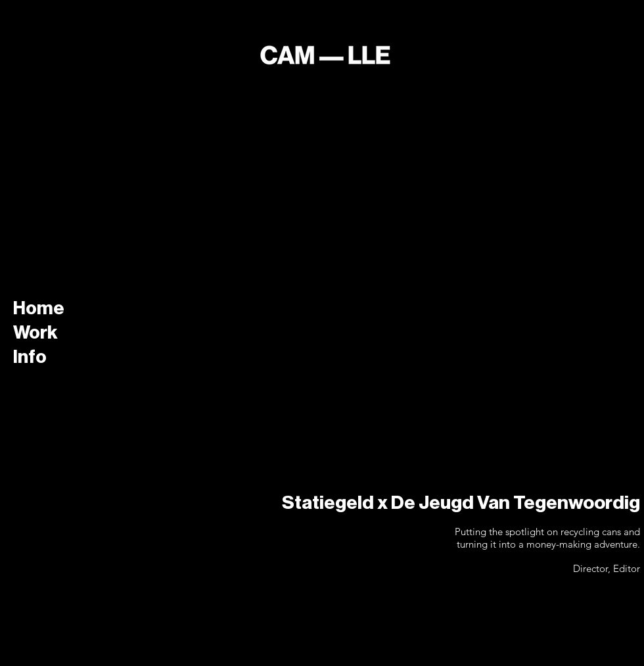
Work (35, 333)
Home (39, 308)
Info (30, 357)
